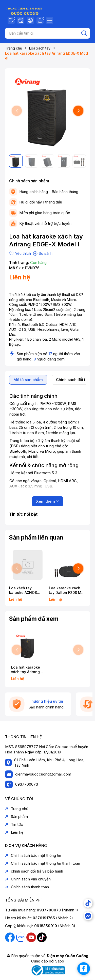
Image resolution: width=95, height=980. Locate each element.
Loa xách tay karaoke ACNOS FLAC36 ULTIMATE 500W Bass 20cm (25, 590)
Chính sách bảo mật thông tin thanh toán (43, 863)
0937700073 (27, 784)
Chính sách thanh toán (27, 887)
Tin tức (14, 824)
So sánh (43, 253)
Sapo (60, 961)
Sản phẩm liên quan (36, 538)
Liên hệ (14, 832)
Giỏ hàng (40, 20)
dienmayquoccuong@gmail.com (43, 774)
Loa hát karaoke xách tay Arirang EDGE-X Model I (26, 670)
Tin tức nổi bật (23, 514)
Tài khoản (30, 20)
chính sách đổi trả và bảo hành (34, 871)
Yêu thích (11, 20)
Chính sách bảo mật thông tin (33, 855)
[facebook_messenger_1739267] (84, 969)
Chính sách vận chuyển (28, 879)
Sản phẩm (16, 817)
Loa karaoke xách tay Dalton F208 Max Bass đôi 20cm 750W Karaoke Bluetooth (67, 590)
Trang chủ (17, 809)
